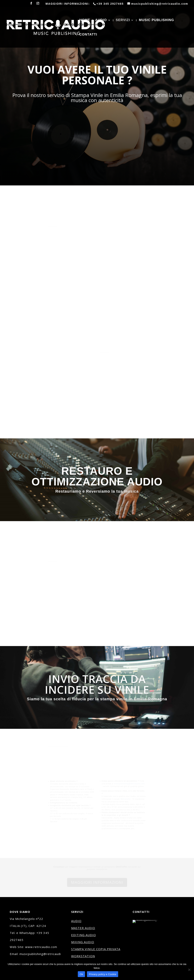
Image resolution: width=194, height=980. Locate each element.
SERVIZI (123, 20)
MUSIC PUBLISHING (156, 20)
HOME (85, 20)
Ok (81, 974)
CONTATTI (88, 35)
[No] (189, 970)
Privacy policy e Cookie (103, 974)
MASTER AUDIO (83, 928)
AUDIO (101, 20)
